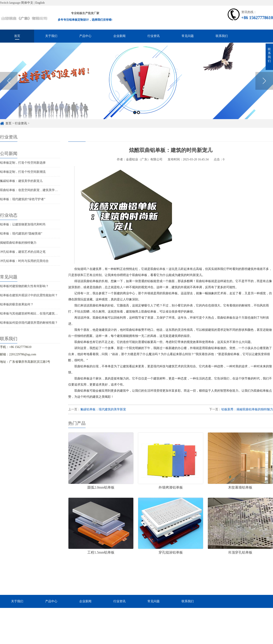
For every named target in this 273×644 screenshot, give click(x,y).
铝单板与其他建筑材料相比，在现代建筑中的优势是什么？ (40, 314)
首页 (17, 36)
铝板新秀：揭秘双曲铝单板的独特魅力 (247, 409)
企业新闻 (119, 36)
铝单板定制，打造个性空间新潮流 (23, 172)
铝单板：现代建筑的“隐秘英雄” (21, 234)
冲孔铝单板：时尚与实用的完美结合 (24, 261)
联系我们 (222, 36)
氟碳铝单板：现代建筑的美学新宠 (103, 409)
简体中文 (27, 3)
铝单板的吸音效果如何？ (17, 304)
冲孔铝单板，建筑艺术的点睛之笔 (23, 252)
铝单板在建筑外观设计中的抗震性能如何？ (29, 295)
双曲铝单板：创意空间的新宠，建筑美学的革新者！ (35, 190)
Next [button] (264, 81)
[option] (136, 81)
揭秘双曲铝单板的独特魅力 (18, 243)
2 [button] (138, 112)
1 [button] (135, 112)
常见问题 (188, 36)
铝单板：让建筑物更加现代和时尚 (23, 224)
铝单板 (161, 269)
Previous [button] (9, 81)
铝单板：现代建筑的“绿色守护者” (23, 199)
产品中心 (85, 36)
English (40, 3)
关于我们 (51, 36)
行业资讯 (154, 36)
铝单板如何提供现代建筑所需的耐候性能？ (29, 323)
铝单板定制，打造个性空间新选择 (23, 163)
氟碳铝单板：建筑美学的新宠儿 (21, 181)
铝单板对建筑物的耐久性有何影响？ (24, 286)
